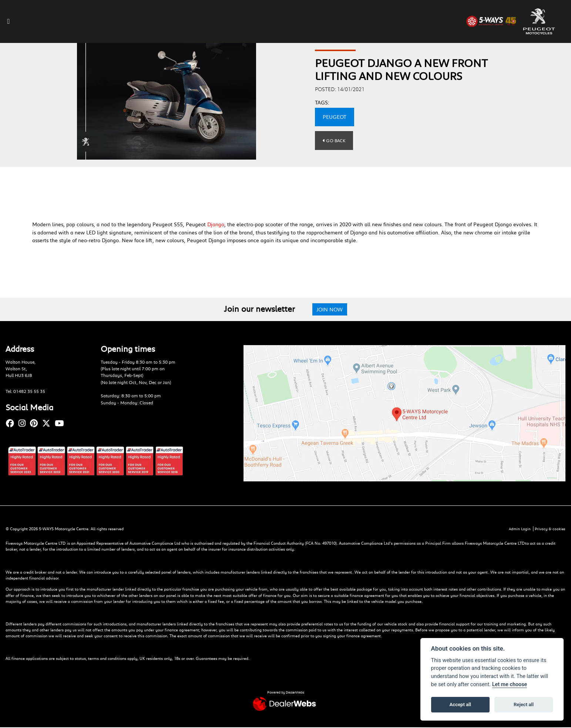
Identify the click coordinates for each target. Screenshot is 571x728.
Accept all (460, 704)
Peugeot (335, 117)
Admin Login (518, 530)
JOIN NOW (331, 309)
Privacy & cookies (550, 530)
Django (216, 224)
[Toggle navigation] (11, 21)
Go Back (335, 140)
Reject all (524, 704)
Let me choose (510, 684)
